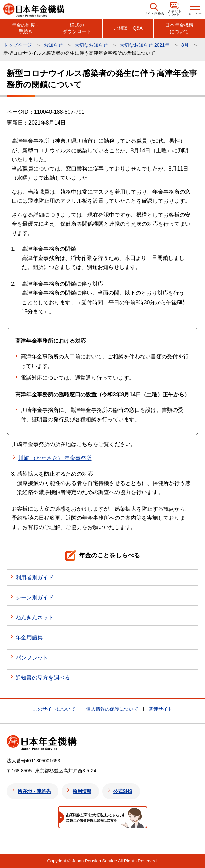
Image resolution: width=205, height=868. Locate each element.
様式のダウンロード (77, 28)
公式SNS (123, 791)
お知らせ (53, 45)
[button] (154, 9)
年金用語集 (29, 637)
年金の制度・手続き (26, 28)
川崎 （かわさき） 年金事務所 (55, 458)
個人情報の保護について (112, 709)
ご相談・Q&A (128, 28)
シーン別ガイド (35, 597)
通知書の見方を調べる (43, 678)
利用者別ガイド (35, 577)
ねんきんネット (35, 617)
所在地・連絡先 (34, 791)
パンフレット (32, 658)
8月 (185, 45)
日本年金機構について (179, 28)
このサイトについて (54, 709)
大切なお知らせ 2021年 (145, 45)
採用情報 (82, 791)
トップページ (18, 45)
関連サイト (161, 709)
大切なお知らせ (91, 45)
